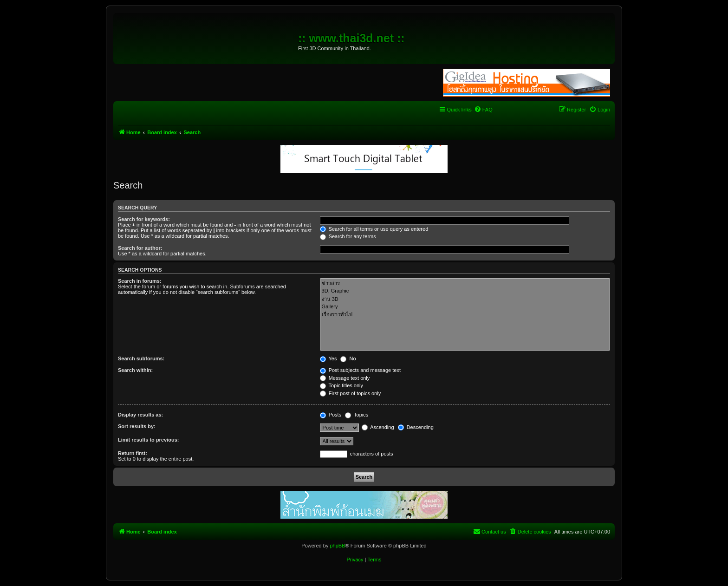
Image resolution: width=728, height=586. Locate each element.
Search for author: (140, 248)
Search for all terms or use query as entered (374, 229)
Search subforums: (141, 358)
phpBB (337, 546)
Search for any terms (348, 236)
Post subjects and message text (360, 370)
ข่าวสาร (465, 283)
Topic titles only (341, 385)
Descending (416, 427)
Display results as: (140, 415)
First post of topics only (351, 393)
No (348, 358)
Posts (331, 415)
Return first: (133, 453)
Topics (357, 415)
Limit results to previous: (148, 440)
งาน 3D (465, 299)
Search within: (135, 370)
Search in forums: (140, 281)
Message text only (345, 378)
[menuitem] (483, 110)
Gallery (465, 307)
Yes (328, 358)
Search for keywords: (144, 219)
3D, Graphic (465, 291)
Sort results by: (137, 426)
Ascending (378, 427)
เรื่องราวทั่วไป (465, 315)
